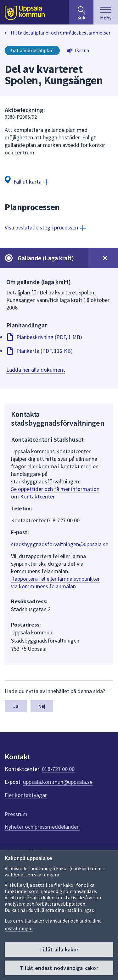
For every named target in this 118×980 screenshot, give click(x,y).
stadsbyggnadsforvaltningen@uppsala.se (60, 544)
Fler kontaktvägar (26, 795)
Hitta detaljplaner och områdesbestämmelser (61, 33)
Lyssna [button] (82, 50)
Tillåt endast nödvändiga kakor (59, 968)
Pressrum (16, 814)
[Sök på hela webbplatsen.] (81, 12)
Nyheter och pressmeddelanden (42, 827)
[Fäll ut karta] (27, 181)
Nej (42, 706)
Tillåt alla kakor (59, 949)
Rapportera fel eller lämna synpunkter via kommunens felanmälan (55, 582)
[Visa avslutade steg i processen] (45, 227)
